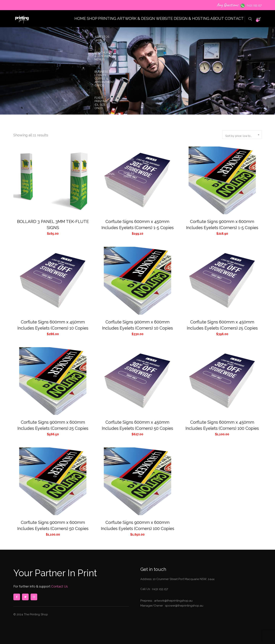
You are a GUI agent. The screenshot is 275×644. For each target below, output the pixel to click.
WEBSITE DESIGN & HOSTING (168, 19)
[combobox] (242, 135)
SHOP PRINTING (77, 19)
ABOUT (208, 19)
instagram (34, 597)
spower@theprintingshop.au (184, 606)
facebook (17, 597)
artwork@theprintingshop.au (173, 601)
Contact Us (59, 586)
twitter (25, 597)
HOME (49, 19)
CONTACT (231, 19)
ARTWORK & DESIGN (117, 19)
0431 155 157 (254, 5)
